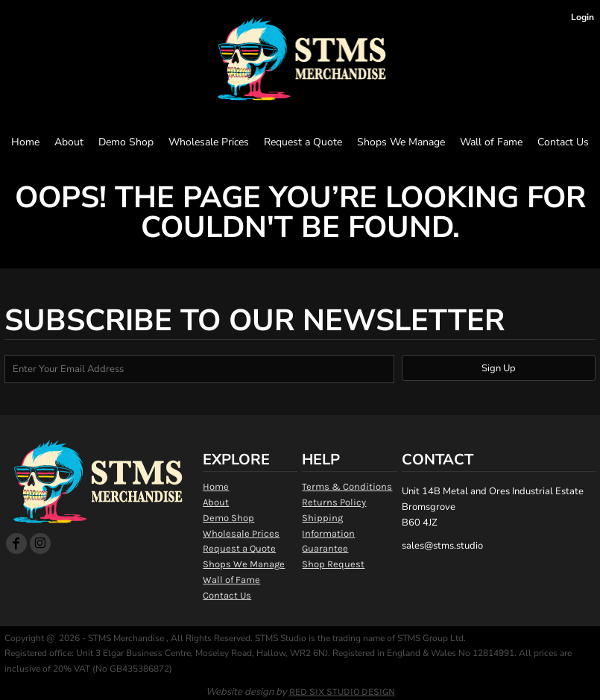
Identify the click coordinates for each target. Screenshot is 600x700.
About (216, 502)
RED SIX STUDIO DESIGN (342, 691)
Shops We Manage (244, 564)
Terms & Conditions (347, 486)
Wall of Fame (231, 580)
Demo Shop (228, 518)
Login (582, 17)
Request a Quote (239, 548)
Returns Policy (334, 502)
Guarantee (325, 548)
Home (216, 486)
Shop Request (333, 564)
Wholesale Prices (241, 533)
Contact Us (227, 595)
